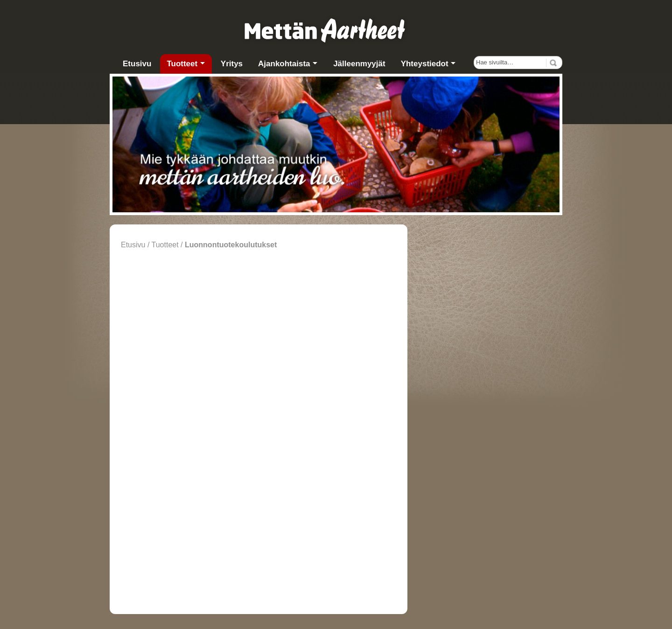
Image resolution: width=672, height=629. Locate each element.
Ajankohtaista (284, 64)
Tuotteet (182, 64)
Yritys (232, 64)
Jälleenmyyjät (359, 64)
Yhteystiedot (425, 64)
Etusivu (137, 64)
